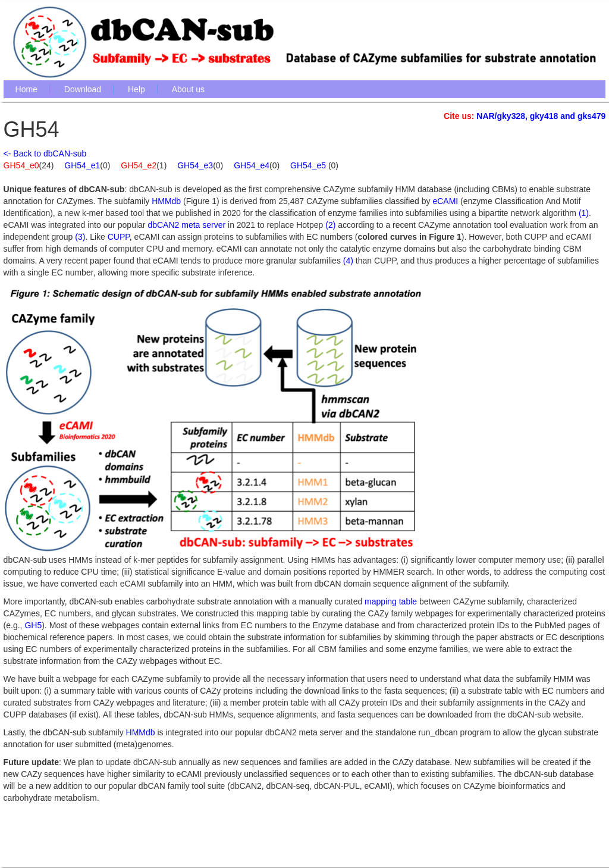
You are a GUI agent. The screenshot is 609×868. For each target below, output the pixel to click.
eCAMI (445, 201)
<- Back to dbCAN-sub (45, 153)
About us (188, 89)
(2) (330, 225)
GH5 (33, 625)
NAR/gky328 (501, 116)
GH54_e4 (252, 165)
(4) (348, 261)
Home (26, 89)
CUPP (119, 237)
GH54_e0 (21, 165)
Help (136, 89)
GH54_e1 (82, 165)
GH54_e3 (195, 165)
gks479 (591, 116)
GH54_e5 (309, 165)
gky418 (544, 116)
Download (83, 89)
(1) (584, 213)
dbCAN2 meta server (186, 225)
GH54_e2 (139, 165)
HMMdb (166, 201)
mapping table (391, 601)
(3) (80, 237)
